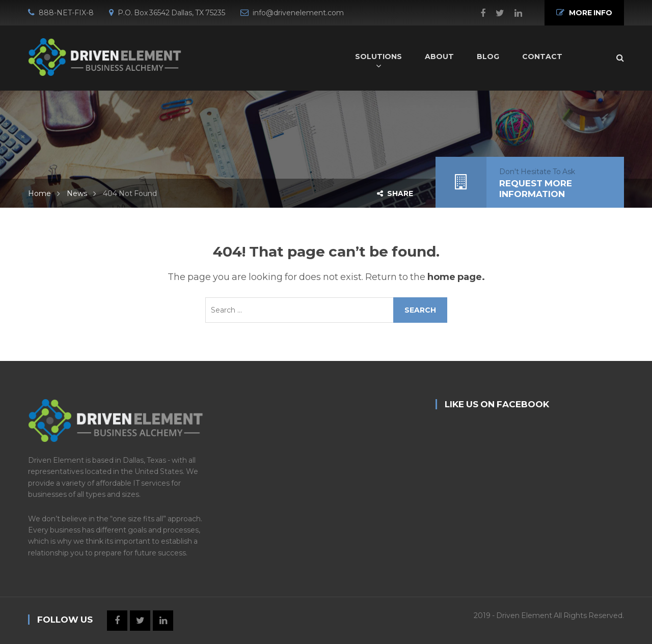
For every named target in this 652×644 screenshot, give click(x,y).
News (77, 193)
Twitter (495, 13)
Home (39, 193)
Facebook (478, 13)
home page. (456, 277)
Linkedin (513, 13)
